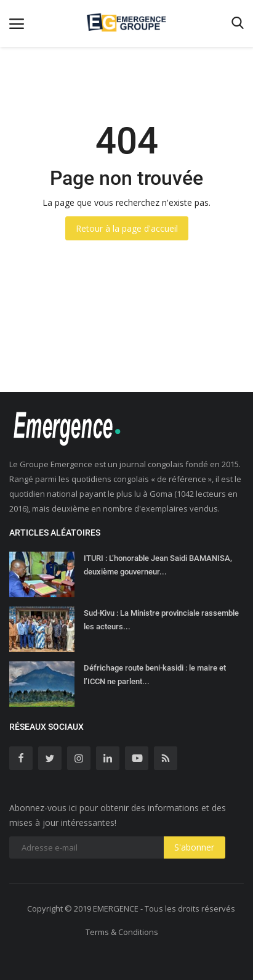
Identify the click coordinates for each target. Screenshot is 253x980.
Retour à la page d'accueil (127, 228)
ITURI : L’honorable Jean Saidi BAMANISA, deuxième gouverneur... (158, 565)
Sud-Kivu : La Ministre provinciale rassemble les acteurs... (161, 620)
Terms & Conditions (122, 932)
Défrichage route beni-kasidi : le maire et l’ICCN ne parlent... (155, 675)
